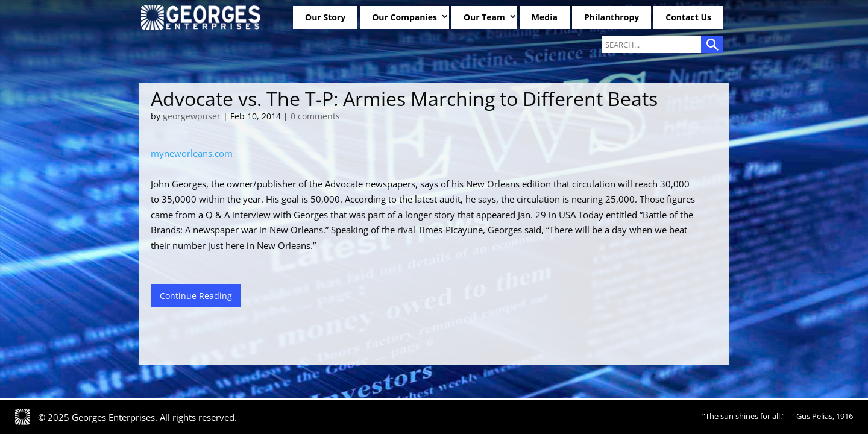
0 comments (315, 116)
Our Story (325, 17)
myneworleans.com (192, 153)
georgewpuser (192, 116)
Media (545, 17)
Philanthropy (612, 17)
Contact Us (688, 17)
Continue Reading (196, 296)
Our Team (484, 17)
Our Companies (404, 17)
